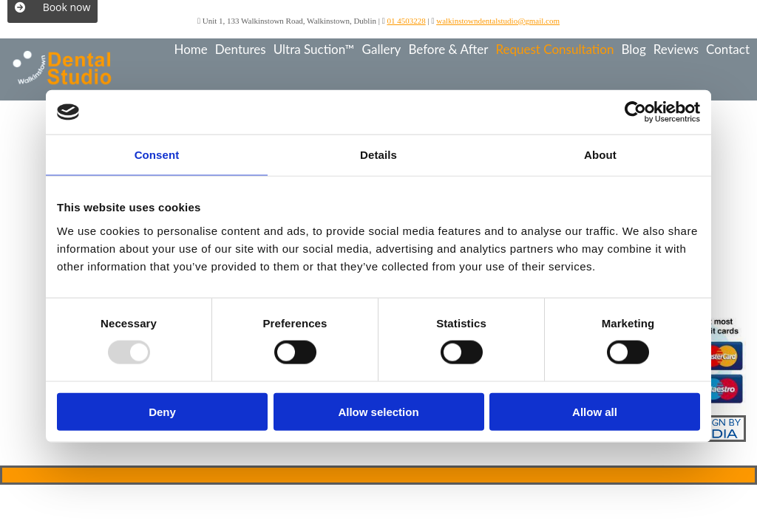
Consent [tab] (157, 155)
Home (190, 49)
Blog (633, 49)
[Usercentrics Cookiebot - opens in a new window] (635, 112)
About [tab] (600, 155)
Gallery (382, 49)
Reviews (676, 49)
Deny (162, 411)
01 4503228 (406, 21)
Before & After (448, 49)
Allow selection (378, 411)
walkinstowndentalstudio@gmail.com (498, 21)
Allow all (595, 411)
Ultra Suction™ (314, 49)
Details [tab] (378, 155)
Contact (728, 49)
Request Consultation (554, 49)
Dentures (241, 49)
